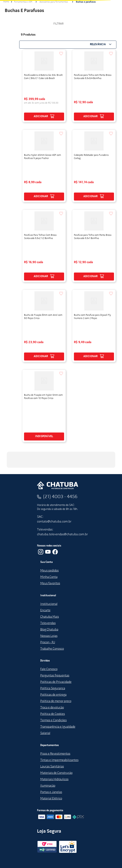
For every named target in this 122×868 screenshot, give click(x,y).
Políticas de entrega (53, 695)
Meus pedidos (49, 571)
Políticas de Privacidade (56, 682)
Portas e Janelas (51, 792)
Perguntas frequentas (55, 676)
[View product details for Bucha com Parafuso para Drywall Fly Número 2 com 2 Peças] (94, 326)
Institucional (49, 604)
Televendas (48, 623)
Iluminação (48, 786)
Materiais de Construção (56, 773)
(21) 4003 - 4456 (60, 497)
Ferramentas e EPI (23, 2)
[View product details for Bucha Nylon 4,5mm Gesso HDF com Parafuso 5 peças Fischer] (44, 166)
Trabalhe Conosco (52, 649)
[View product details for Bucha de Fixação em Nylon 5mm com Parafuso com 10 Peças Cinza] (44, 406)
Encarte (45, 610)
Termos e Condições (53, 720)
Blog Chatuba (49, 630)
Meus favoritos (50, 583)
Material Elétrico (51, 799)
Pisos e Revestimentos (55, 754)
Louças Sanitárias (52, 767)
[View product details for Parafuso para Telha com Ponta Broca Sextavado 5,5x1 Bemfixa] (94, 246)
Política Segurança (53, 688)
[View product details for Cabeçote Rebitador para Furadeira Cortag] (94, 166)
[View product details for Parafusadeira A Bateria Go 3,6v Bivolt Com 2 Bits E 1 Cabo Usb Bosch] (44, 86)
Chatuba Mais (50, 617)
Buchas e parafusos (86, 2)
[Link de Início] (6, 2)
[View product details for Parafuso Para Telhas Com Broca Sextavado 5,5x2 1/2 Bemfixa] (44, 246)
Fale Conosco (49, 669)
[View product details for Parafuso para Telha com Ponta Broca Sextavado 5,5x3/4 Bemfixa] (94, 86)
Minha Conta (49, 577)
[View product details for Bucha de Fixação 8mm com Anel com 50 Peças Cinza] (44, 326)
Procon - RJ (48, 642)
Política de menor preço (56, 701)
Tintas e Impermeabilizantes (59, 760)
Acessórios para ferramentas (54, 2)
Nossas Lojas (49, 636)
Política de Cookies (53, 714)
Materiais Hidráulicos (54, 779)
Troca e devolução (52, 708)
